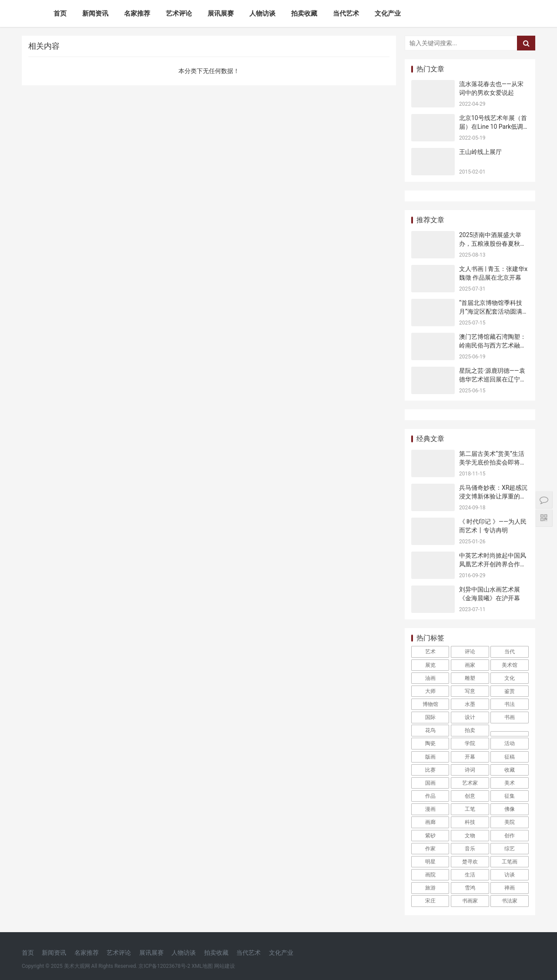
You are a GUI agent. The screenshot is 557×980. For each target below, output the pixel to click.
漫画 (430, 809)
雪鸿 (470, 888)
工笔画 (510, 862)
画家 (470, 665)
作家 (430, 849)
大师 (430, 691)
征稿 (510, 757)
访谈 (510, 875)
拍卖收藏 (304, 13)
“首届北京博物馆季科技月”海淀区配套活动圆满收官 (494, 311)
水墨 (470, 704)
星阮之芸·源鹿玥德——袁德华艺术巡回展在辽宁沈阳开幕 (493, 379)
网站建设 (225, 966)
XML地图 (202, 966)
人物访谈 (262, 13)
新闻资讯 (95, 13)
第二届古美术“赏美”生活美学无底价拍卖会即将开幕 (493, 462)
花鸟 (430, 730)
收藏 (510, 770)
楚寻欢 (470, 862)
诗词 (470, 770)
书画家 (470, 901)
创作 (510, 836)
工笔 (470, 809)
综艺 (510, 849)
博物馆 (430, 704)
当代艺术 (346, 13)
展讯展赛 (221, 13)
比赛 (430, 770)
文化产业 (388, 13)
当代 (510, 652)
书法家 (510, 901)
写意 (470, 691)
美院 (510, 822)
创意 (470, 796)
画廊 (430, 822)
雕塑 (470, 678)
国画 (430, 783)
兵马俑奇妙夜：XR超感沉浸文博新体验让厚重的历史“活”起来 (493, 496)
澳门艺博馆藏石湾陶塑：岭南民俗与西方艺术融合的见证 (493, 345)
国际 (430, 717)
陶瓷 (430, 743)
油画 (430, 678)
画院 (430, 875)
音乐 (470, 849)
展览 (430, 665)
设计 (470, 717)
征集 (510, 796)
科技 (470, 822)
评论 (470, 652)
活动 (510, 743)
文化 (510, 678)
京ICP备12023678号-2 (164, 966)
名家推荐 (137, 13)
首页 (60, 13)
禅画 (510, 888)
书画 (510, 717)
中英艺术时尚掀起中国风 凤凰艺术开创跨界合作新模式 (493, 564)
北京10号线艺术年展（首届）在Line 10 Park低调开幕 (493, 126)
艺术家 (470, 783)
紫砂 (430, 836)
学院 (470, 743)
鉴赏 (510, 691)
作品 (430, 796)
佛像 (510, 809)
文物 (470, 836)
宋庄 (430, 901)
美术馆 (510, 665)
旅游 (430, 888)
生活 (470, 875)
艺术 (430, 652)
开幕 (470, 757)
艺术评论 (179, 13)
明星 (430, 862)
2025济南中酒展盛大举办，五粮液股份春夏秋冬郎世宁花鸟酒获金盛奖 (493, 243)
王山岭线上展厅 (480, 152)
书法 (510, 704)
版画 (430, 757)
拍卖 (470, 730)
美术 (510, 783)
